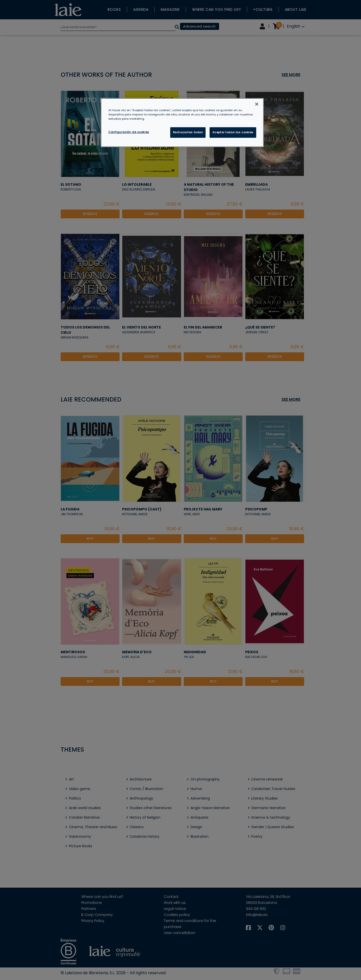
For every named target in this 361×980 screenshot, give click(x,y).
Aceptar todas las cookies (233, 132)
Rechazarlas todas (188, 132)
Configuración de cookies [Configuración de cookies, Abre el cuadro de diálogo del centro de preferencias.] (129, 132)
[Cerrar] (257, 104)
